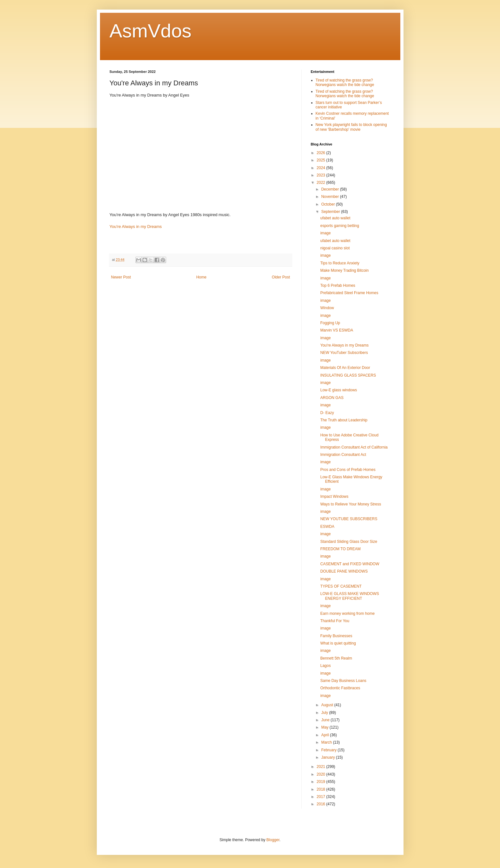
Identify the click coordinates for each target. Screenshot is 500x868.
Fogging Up (330, 323)
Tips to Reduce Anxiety (340, 263)
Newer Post (121, 277)
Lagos (325, 666)
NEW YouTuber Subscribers (344, 353)
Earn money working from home (347, 614)
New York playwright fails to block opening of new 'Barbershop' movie (351, 127)
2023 (321, 175)
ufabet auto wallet (335, 218)
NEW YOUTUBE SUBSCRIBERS (349, 519)
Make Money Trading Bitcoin (344, 270)
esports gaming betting (339, 226)
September (331, 212)
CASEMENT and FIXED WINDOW (350, 564)
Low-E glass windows (338, 390)
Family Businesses (336, 636)
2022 (321, 183)
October (328, 204)
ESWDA (327, 527)
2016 (321, 804)
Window (327, 308)
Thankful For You (335, 621)
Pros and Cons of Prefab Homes (348, 470)
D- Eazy (327, 413)
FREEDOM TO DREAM (340, 549)
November (331, 197)
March (327, 742)
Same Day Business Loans (343, 681)
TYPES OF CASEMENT (341, 586)
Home (201, 277)
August (328, 705)
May (325, 727)
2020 (321, 774)
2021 (321, 767)
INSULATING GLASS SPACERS (348, 375)
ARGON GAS (332, 398)
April (325, 735)
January (328, 757)
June (326, 720)
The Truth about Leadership (344, 420)
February (329, 750)
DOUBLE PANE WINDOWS (344, 571)
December (331, 189)
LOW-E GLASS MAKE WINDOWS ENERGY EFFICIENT (350, 596)
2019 (321, 782)
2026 (321, 153)
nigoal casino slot (335, 248)
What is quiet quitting (338, 643)
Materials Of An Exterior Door (345, 368)
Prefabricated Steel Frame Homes (349, 293)
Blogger (273, 840)
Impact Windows (334, 497)
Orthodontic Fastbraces (340, 688)
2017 (321, 797)
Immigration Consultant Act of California (354, 447)
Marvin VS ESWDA (337, 330)
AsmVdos (151, 31)
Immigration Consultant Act (343, 455)
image (325, 233)
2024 (321, 168)
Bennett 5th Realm (336, 658)
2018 (321, 789)
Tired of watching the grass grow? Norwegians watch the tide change (345, 82)
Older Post (281, 277)
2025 (321, 160)
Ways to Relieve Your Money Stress (350, 504)
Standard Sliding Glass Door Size (349, 542)
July (325, 713)
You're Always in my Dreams (136, 227)
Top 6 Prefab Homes (338, 285)
